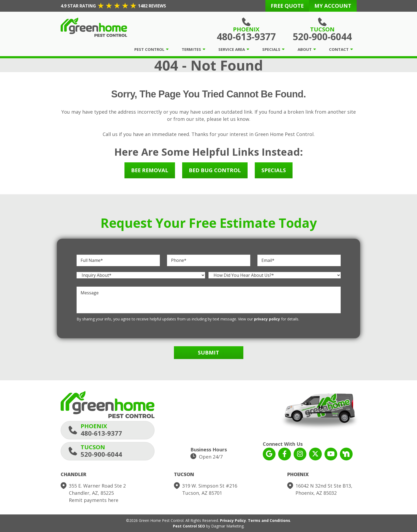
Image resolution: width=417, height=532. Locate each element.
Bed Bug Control (215, 170)
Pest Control (149, 49)
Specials (271, 49)
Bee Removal (150, 170)
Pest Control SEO (189, 526)
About (305, 49)
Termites (191, 49)
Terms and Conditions (269, 520)
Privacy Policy (233, 520)
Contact (339, 49)
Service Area (232, 49)
